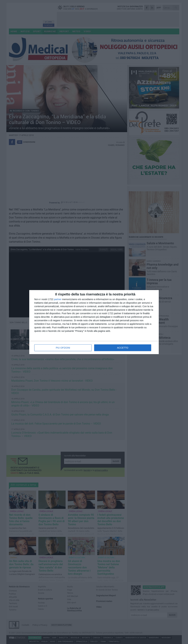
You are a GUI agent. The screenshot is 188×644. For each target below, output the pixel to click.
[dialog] (94, 322)
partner (58, 299)
